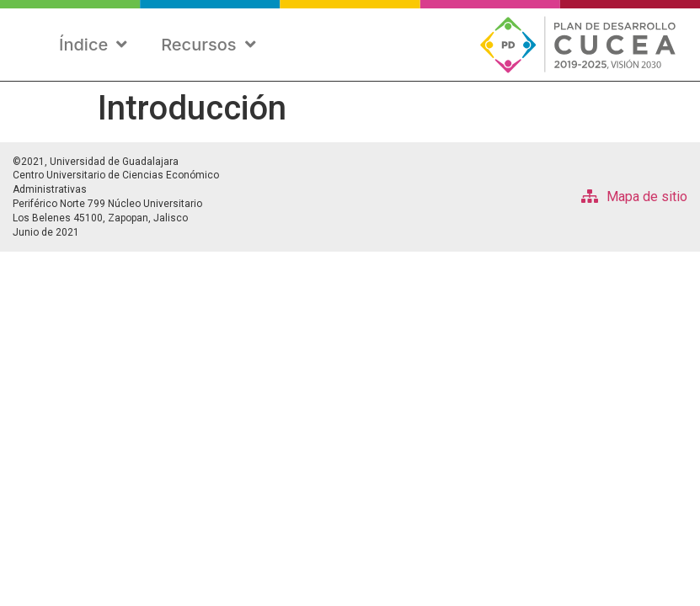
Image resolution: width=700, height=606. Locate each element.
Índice (93, 45)
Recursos (208, 45)
